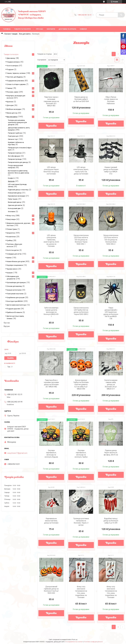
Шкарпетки (11, 233)
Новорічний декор (15, 193)
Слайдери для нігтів (14, 254)
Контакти (51, 29)
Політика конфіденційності (93, 642)
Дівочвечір (11, 58)
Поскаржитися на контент (74, 642)
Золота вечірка (13, 66)
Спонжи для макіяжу (14, 286)
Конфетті (11, 178)
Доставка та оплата (67, 29)
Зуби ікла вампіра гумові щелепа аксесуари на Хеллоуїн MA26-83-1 (51, 312)
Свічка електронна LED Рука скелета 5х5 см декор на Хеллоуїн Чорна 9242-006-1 (81, 240)
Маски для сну (12, 113)
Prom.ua (75, 640)
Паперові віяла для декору (18, 162)
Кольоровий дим (14, 208)
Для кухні (10, 105)
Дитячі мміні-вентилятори (16, 305)
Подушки (10, 69)
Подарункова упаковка (15, 81)
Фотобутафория (14, 156)
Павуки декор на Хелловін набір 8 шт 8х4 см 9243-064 (81, 99)
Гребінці (10, 240)
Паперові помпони (15, 153)
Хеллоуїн (11, 181)
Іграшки (10, 273)
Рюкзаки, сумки (12, 92)
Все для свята (25, 34)
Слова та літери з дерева (16, 84)
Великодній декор (15, 202)
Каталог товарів (11, 34)
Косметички (11, 237)
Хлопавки (12, 212)
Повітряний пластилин (15, 294)
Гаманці (10, 88)
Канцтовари (11, 219)
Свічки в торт (13, 139)
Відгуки (7, 326)
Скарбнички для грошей (16, 298)
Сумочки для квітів (15, 205)
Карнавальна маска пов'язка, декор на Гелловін (51, 521)
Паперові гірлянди (15, 159)
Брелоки (10, 102)
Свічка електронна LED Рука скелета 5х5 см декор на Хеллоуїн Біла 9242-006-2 (111, 240)
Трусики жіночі (12, 269)
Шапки (9, 258)
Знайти (10, 358)
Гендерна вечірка (13, 62)
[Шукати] (121, 15)
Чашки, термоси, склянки (16, 73)
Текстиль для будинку (15, 77)
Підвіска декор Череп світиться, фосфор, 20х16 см (111, 453)
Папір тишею (13, 199)
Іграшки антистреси (14, 290)
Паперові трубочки (15, 133)
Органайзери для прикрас (16, 282)
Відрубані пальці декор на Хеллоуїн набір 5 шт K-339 (111, 521)
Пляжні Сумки (12, 229)
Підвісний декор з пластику (18, 190)
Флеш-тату (11, 216)
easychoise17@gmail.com (17, 453)
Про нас (40, 29)
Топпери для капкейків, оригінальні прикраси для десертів (17, 122)
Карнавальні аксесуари (17, 196)
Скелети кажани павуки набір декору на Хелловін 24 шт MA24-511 (111, 385)
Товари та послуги (22, 29)
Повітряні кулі (13, 136)
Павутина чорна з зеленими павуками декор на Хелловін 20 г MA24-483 (51, 101)
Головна (7, 29)
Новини (83, 29)
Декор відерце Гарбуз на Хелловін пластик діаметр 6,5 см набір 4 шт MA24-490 (81, 385)
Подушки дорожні (13, 309)
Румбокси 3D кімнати (14, 312)
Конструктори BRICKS (15, 301)
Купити (51, 126)
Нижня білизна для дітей (16, 261)
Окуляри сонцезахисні (15, 265)
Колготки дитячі (13, 250)
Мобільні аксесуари (14, 109)
